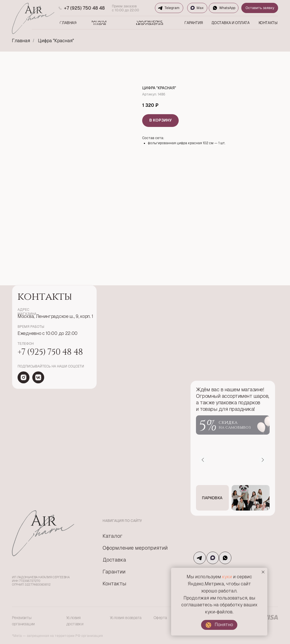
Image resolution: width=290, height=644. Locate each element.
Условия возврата (126, 618)
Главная (21, 41)
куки (227, 577)
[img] (24, 377)
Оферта (160, 618)
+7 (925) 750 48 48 (84, 8)
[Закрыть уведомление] (263, 572)
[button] (212, 498)
